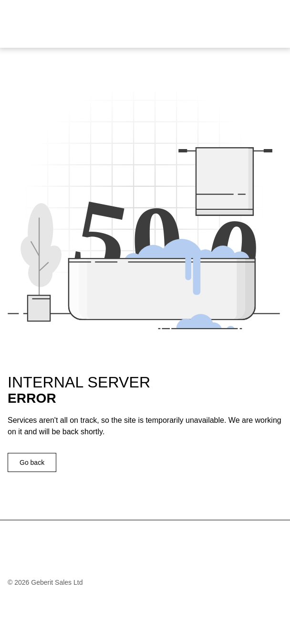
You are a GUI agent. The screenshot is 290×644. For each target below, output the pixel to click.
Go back (32, 462)
